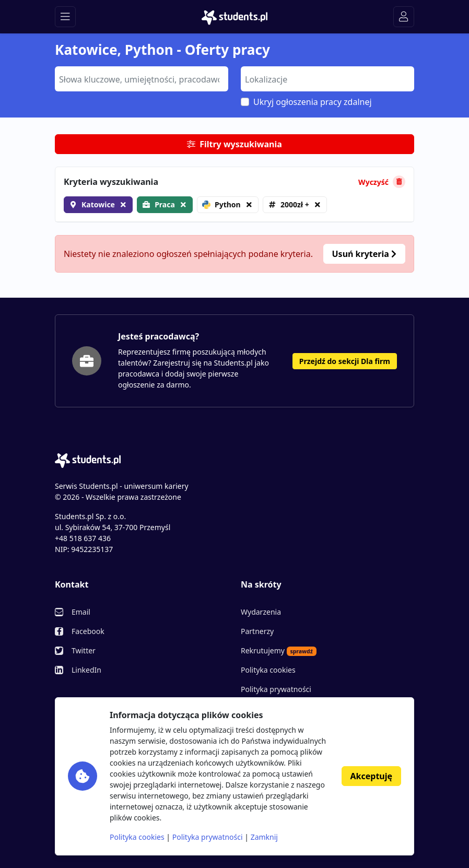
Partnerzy (257, 631)
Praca (165, 204)
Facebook (88, 631)
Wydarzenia (261, 612)
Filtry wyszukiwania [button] (235, 144)
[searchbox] (140, 78)
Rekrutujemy (279, 651)
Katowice (98, 204)
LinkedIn (86, 670)
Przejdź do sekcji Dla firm (345, 361)
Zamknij (264, 837)
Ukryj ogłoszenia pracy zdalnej (313, 102)
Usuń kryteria (364, 254)
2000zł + (295, 204)
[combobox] (142, 79)
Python (221, 204)
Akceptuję (371, 776)
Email (81, 612)
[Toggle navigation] (65, 17)
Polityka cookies (268, 670)
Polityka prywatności (276, 689)
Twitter (84, 650)
